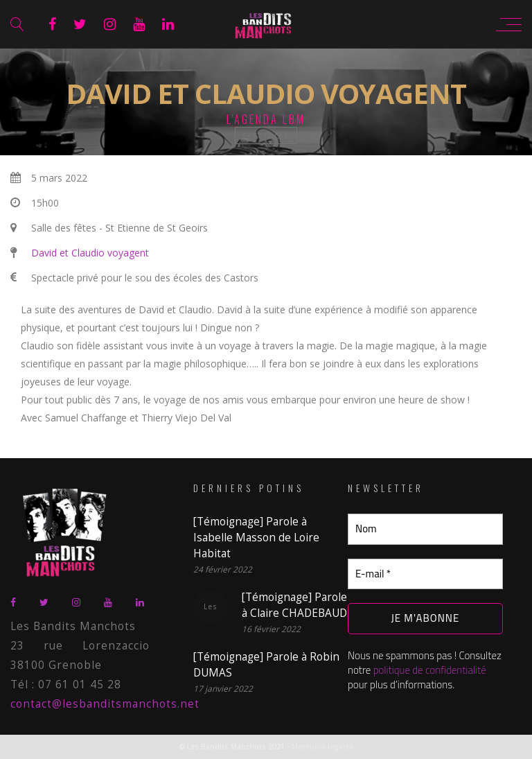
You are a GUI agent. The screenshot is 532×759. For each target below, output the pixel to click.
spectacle (266, 136)
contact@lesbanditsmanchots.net (105, 704)
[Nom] (425, 529)
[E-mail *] (425, 574)
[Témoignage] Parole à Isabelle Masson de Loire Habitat (256, 538)
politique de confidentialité (430, 670)
